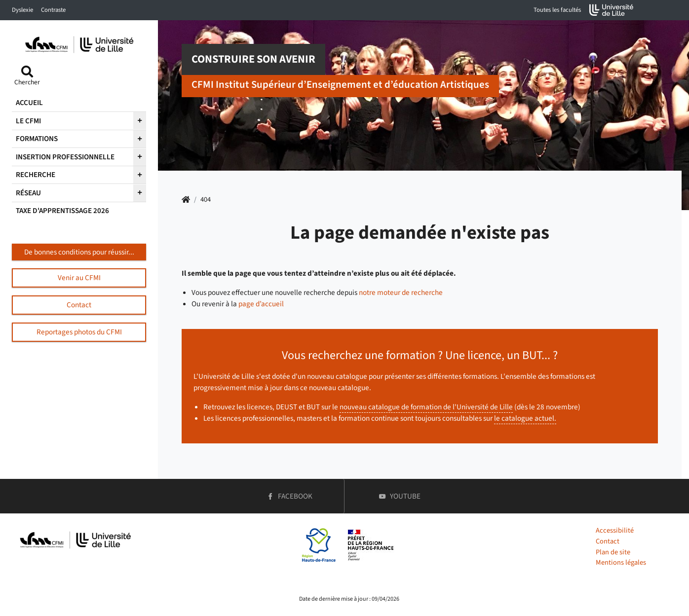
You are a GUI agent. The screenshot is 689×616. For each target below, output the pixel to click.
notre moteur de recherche (401, 292)
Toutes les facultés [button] (557, 10)
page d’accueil (261, 304)
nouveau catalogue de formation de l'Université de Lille (426, 407)
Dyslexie (22, 10)
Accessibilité (615, 530)
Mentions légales (621, 562)
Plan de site (613, 552)
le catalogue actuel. (525, 418)
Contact (608, 541)
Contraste (53, 10)
